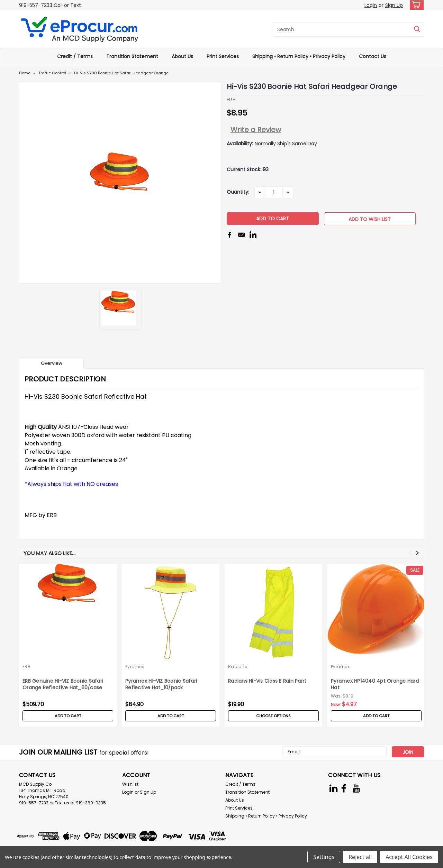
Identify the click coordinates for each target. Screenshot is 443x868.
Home (25, 73)
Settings (324, 857)
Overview (52, 363)
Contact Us (373, 56)
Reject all (360, 857)
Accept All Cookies (409, 857)
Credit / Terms (75, 56)
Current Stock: (248, 169)
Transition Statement (132, 56)
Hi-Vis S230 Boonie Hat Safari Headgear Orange (121, 73)
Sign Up (394, 5)
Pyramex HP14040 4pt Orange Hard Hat (375, 684)
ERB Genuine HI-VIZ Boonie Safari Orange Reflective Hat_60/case (63, 684)
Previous (410, 553)
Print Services (223, 56)
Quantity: (238, 192)
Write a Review (256, 130)
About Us (182, 56)
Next (417, 553)
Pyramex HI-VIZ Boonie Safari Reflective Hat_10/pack (161, 684)
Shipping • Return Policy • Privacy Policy (299, 56)
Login (371, 5)
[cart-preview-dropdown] (415, 5)
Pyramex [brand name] (135, 667)
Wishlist (130, 784)
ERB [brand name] (26, 667)
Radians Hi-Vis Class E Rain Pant (267, 681)
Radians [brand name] (238, 667)
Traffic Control (52, 73)
